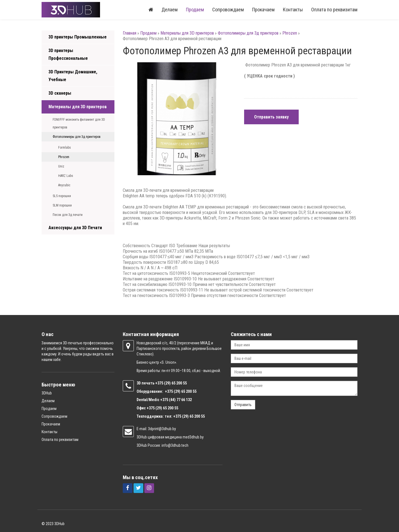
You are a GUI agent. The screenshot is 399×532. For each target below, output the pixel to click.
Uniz (61, 166)
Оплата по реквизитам (334, 10)
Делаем (170, 10)
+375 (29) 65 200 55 (162, 408)
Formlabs (65, 148)
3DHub (47, 393)
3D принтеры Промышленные (78, 37)
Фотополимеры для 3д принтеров (77, 137)
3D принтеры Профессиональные (68, 54)
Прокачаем (263, 10)
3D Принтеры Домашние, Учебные (73, 76)
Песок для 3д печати (68, 215)
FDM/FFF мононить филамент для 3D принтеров (79, 123)
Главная (130, 33)
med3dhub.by (193, 437)
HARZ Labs (66, 176)
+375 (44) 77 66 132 (176, 400)
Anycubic (64, 185)
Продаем (195, 10)
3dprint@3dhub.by (162, 429)
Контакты (293, 10)
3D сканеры (60, 93)
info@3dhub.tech (175, 445)
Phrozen (64, 157)
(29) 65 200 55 (175, 383)
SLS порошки (62, 196)
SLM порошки (62, 205)
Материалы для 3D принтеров (78, 107)
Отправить (243, 405)
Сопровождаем (228, 10)
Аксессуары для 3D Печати (75, 228)
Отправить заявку (271, 117)
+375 (160, 383)
